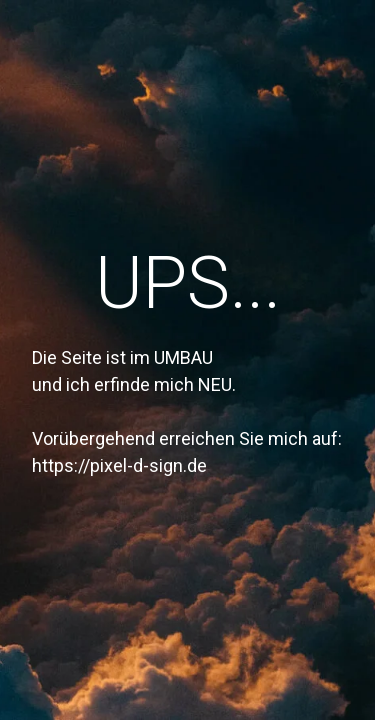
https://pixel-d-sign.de (119, 465)
